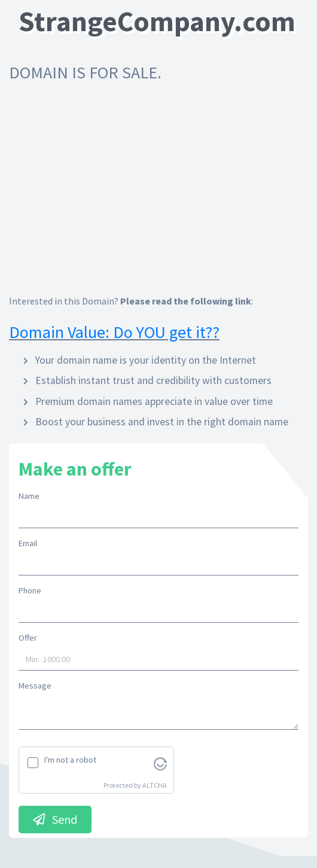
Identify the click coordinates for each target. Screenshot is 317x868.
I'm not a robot (70, 760)
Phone (30, 590)
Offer (28, 638)
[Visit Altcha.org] (160, 763)
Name (29, 496)
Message (35, 686)
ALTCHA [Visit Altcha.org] (155, 785)
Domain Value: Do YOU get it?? (114, 332)
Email (28, 543)
